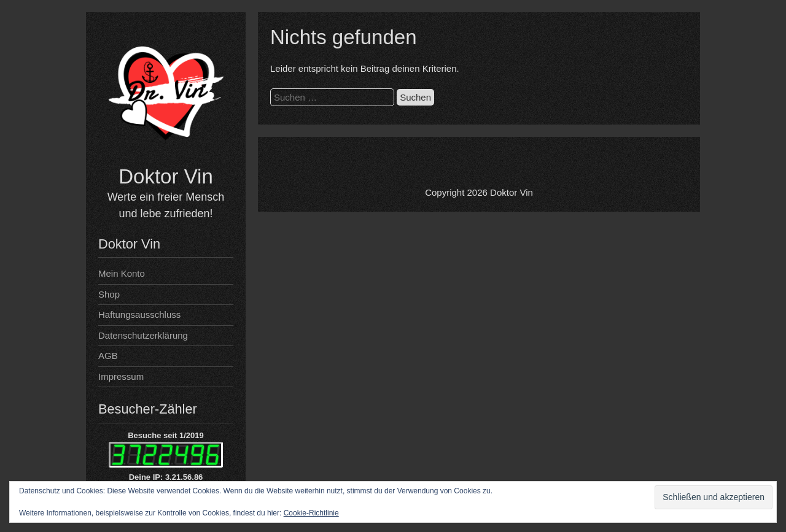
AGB (108, 356)
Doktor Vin (165, 176)
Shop (109, 294)
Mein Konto (122, 273)
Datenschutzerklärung (143, 335)
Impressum (121, 376)
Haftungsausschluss (139, 314)
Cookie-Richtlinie (311, 513)
